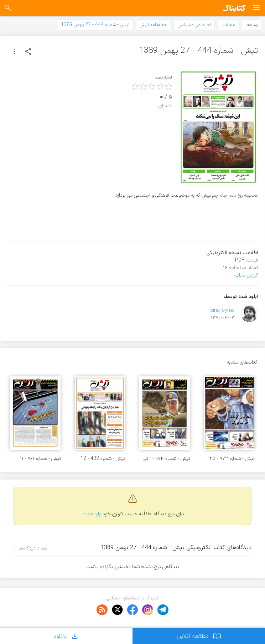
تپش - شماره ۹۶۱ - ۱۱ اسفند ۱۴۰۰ (40, 459)
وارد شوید (92, 514)
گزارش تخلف (246, 275)
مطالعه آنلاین (199, 636)
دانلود (66, 636)
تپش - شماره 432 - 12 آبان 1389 (103, 459)
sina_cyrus (222, 311)
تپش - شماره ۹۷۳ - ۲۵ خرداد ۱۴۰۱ (232, 459)
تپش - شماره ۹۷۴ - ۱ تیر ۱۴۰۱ (166, 459)
